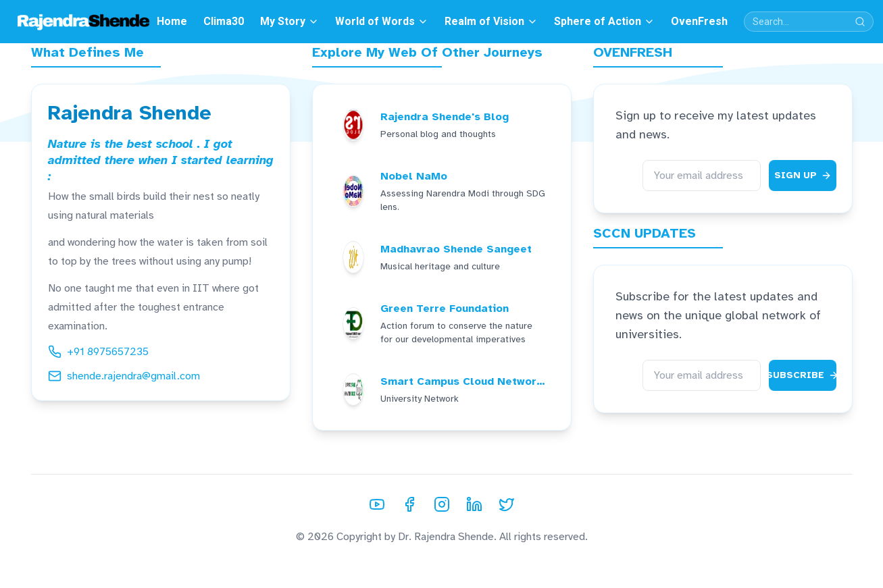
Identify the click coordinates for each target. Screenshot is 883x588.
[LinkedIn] (474, 504)
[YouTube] (377, 504)
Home (172, 21)
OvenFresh (699, 21)
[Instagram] (442, 504)
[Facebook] (409, 504)
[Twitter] (507, 504)
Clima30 (224, 21)
